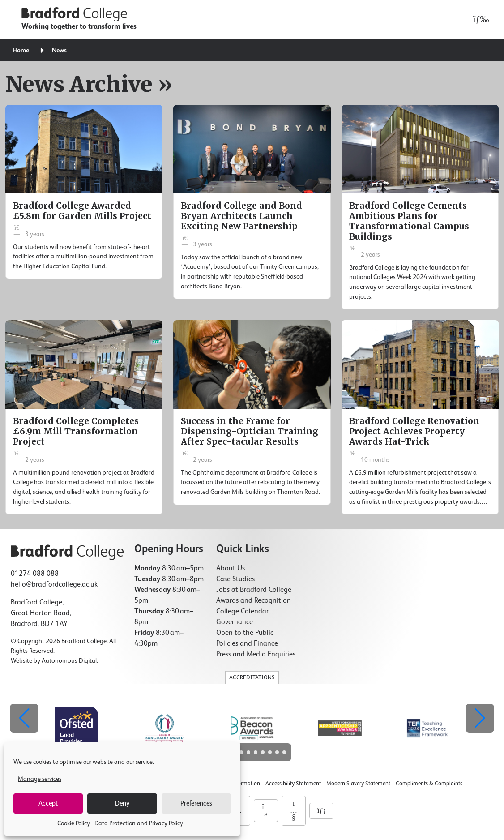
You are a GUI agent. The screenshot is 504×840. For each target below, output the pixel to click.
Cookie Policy (74, 823)
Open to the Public (245, 633)
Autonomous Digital (69, 661)
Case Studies (235, 579)
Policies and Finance (247, 644)
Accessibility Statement (293, 784)
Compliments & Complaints (429, 784)
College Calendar (242, 612)
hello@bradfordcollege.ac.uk (54, 585)
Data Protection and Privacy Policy (139, 823)
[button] (480, 718)
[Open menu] (479, 20)
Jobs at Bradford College (254, 590)
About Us (231, 569)
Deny (122, 804)
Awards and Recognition (254, 601)
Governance (235, 622)
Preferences (196, 804)
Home (21, 51)
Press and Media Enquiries (256, 655)
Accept (48, 804)
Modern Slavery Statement (358, 784)
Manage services (40, 779)
